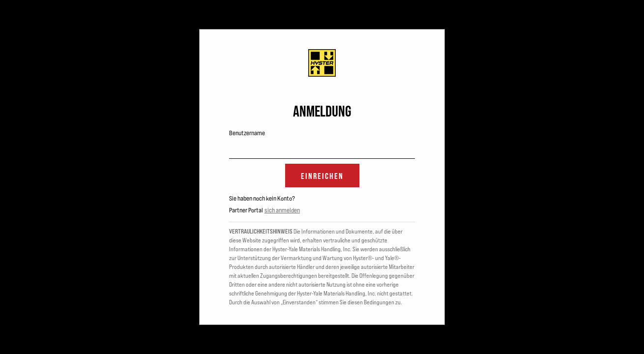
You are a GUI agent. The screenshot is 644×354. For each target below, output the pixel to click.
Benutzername (247, 133)
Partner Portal (246, 210)
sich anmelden (282, 210)
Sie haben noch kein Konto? (262, 198)
